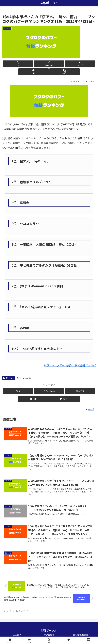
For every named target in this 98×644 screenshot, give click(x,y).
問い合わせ (49, 635)
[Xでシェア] (18, 64)
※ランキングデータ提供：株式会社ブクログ (70, 365)
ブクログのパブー (25, 378)
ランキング (9, 378)
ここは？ (17, 635)
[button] (64, 72)
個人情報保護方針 (81, 635)
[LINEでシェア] (34, 72)
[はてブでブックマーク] (80, 64)
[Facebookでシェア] (49, 64)
